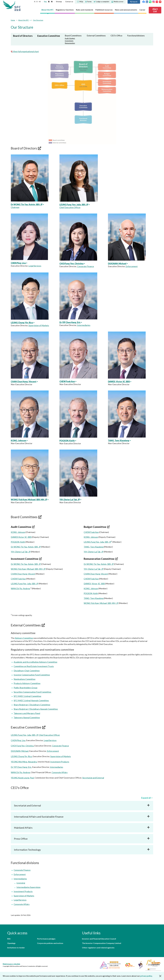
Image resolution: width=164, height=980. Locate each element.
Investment (69, 41)
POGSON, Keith (67, 441)
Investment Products (60, 762)
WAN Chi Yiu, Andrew (20, 588)
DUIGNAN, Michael (117, 264)
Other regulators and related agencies (98, 948)
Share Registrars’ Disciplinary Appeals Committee (36, 709)
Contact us (69, 2)
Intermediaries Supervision (28, 887)
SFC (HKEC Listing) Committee (27, 696)
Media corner (117, 2)
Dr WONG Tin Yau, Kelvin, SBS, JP (27, 204)
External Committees (96, 36)
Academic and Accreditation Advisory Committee (35, 662)
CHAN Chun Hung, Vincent (24, 382)
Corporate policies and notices (50, 943)
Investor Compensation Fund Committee (32, 675)
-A (35, 2)
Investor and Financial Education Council (99, 939)
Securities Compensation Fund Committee (33, 692)
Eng (45, 2)
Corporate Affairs (60, 772)
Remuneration (70, 43)
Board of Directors (23, 36)
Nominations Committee (25, 679)
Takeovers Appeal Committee (27, 718)
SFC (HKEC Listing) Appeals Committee (31, 700)
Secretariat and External (93, 778)
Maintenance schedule (11, 964)
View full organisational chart (26, 51)
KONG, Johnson (19, 440)
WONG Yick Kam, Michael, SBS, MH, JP (29, 500)
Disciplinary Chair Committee (27, 671)
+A (40, 2)
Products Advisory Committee (27, 683)
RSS (9, 939)
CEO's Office (116, 36)
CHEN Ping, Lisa (18, 263)
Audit (67, 38)
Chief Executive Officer (70, 207)
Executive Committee (49, 36)
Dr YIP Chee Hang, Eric (70, 322)
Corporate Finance (86, 266)
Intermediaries (84, 325)
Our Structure (38, 20)
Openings (11, 943)
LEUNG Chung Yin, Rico (22, 323)
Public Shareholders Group (26, 688)
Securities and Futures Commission (18, 6)
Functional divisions (136, 36)
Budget (72, 38)
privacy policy (146, 976)
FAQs (80, 2)
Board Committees (73, 36)
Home (13, 20)
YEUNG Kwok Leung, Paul (22, 778)
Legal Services (35, 266)
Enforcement (132, 266)
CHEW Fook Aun (67, 381)
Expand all (146, 798)
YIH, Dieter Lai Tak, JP (70, 500)
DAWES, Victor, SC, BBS (119, 382)
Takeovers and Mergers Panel (27, 713)
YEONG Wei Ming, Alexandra (24, 762)
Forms (88, 2)
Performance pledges (46, 939)
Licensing (21, 883)
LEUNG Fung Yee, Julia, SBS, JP (74, 205)
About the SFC (24, 20)
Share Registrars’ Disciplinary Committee (32, 705)
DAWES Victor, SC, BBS (21, 537)
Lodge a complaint (102, 2)
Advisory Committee (24, 638)
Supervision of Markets (39, 325)
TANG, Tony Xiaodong (119, 440)
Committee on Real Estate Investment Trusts (34, 666)
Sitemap (59, 2)
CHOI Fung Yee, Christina (71, 264)
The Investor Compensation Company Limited (102, 943)
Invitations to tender (16, 948)
